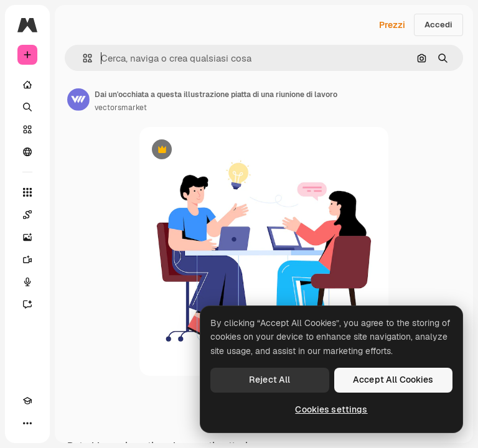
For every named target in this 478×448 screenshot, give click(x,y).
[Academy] (27, 401)
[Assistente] (27, 304)
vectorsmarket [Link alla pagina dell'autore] (121, 108)
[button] (82, 58)
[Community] (27, 152)
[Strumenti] (27, 192)
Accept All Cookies (393, 380)
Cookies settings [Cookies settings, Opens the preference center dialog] (331, 409)
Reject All (269, 380)
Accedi (438, 25)
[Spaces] (27, 215)
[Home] (27, 85)
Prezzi (392, 25)
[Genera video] (27, 259)
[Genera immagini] (27, 237)
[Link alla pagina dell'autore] (78, 100)
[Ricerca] (27, 107)
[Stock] (27, 129)
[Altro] (27, 423)
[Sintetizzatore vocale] (27, 282)
